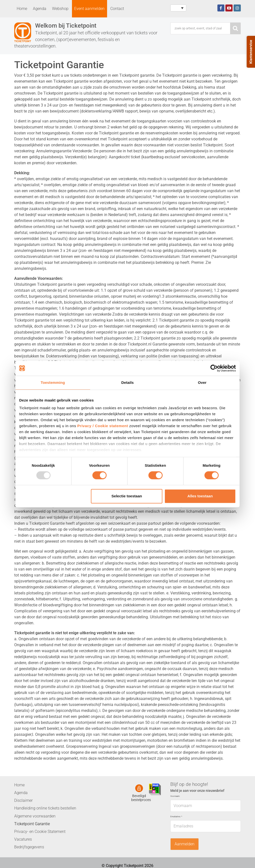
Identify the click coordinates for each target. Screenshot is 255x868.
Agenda (40, 9)
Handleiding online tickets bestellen (45, 808)
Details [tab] (127, 382)
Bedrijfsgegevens (29, 847)
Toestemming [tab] (53, 382)
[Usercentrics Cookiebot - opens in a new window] (214, 368)
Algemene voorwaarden (35, 816)
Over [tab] (202, 382)
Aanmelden (185, 844)
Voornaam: (175, 796)
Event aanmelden (89, 9)
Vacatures (23, 839)
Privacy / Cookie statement (103, 426)
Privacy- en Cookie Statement (40, 832)
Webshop (60, 9)
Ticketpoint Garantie (32, 824)
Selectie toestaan (127, 496)
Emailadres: (176, 817)
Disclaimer (23, 800)
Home (22, 9)
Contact (117, 9)
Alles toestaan (200, 496)
